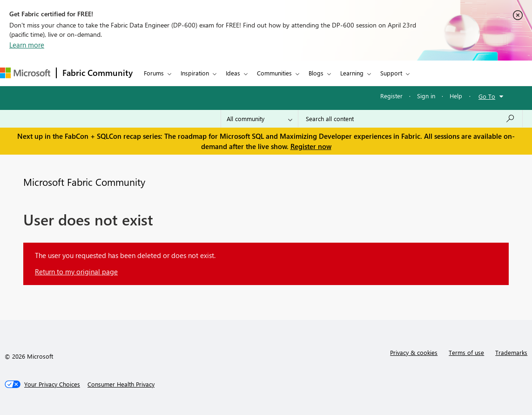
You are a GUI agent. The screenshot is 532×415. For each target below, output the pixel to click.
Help (456, 96)
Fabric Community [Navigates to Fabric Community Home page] (98, 73)
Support (391, 73)
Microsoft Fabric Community (84, 182)
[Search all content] (410, 119)
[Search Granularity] (259, 119)
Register (391, 96)
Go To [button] (487, 96)
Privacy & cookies (414, 352)
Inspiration (195, 73)
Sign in (426, 96)
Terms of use (466, 352)
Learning (352, 73)
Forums (154, 73)
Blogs (316, 73)
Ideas (233, 73)
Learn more (27, 45)
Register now (311, 146)
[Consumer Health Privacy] (121, 384)
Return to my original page (76, 272)
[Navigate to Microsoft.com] (25, 73)
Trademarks (511, 352)
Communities (274, 73)
